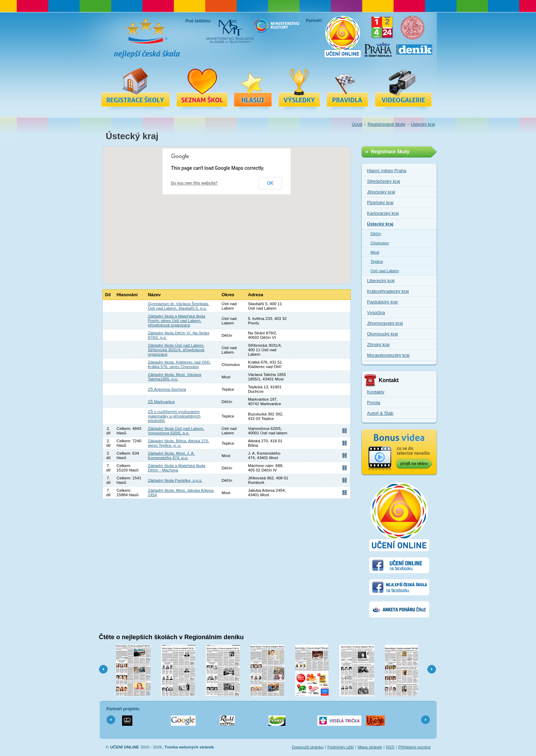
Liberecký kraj (381, 281)
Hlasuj (253, 87)
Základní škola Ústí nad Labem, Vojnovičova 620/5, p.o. (176, 431)
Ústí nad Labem (385, 271)
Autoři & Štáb (380, 413)
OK (270, 183)
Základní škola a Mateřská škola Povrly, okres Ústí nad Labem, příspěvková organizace (177, 320)
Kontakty (376, 392)
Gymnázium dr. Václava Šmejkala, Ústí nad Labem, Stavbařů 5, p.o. (178, 306)
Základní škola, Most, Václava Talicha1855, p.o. (174, 377)
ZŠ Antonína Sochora (167, 389)
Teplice (377, 261)
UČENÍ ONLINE (124, 747)
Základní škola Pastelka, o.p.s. (175, 480)
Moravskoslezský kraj (389, 355)
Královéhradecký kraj (388, 291)
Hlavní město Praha (387, 171)
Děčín (376, 234)
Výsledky (299, 87)
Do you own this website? (194, 183)
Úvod (357, 124)
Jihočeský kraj (381, 192)
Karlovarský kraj (383, 213)
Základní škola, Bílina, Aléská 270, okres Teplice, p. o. (178, 443)
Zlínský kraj (379, 344)
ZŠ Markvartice (161, 402)
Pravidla (348, 87)
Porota (374, 403)
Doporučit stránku (308, 747)
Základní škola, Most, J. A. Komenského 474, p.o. (171, 455)
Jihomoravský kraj (385, 323)
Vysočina (376, 313)
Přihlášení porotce (414, 747)
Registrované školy (202, 87)
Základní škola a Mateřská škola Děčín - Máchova (177, 468)
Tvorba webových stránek (189, 747)
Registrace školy (135, 87)
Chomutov (380, 243)
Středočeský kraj (384, 181)
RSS (390, 747)
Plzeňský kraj (380, 203)
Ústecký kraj (423, 124)
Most (375, 252)
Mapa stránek (370, 747)
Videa (403, 87)
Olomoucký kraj (383, 334)
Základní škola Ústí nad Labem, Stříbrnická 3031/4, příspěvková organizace (176, 350)
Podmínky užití (341, 747)
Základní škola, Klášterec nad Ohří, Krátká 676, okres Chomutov (179, 364)
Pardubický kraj (382, 302)
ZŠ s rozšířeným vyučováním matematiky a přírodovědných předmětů (174, 416)
